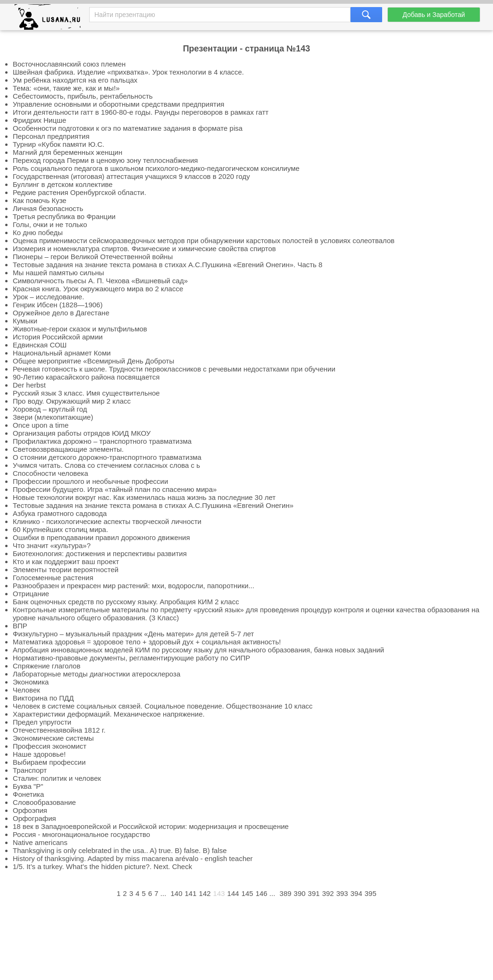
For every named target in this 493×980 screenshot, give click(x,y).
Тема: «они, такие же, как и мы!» (66, 88)
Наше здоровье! (39, 754)
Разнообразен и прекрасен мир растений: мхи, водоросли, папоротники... (134, 586)
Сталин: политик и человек (57, 778)
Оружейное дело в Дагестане (61, 313)
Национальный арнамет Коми (62, 353)
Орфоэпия (30, 810)
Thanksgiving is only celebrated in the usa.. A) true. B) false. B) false (120, 850)
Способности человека (50, 473)
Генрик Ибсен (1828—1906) (58, 305)
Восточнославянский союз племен (69, 64)
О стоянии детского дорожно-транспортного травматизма (107, 457)
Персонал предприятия (51, 136)
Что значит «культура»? (52, 545)
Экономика (31, 682)
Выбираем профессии (49, 762)
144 (233, 893)
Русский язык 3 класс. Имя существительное (86, 393)
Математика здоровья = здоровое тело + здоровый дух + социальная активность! (147, 642)
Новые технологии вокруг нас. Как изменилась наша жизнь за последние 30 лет (144, 497)
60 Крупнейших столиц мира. (60, 529)
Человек (26, 690)
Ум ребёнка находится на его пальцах (75, 80)
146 (262, 893)
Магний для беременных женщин (67, 152)
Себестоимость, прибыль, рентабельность (83, 96)
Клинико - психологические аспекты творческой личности (107, 521)
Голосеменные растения (53, 578)
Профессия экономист (50, 746)
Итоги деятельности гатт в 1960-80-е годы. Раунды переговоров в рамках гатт (141, 112)
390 (300, 893)
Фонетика (28, 794)
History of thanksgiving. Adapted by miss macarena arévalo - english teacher (133, 858)
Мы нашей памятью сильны (58, 273)
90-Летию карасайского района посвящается (86, 377)
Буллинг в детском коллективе (63, 184)
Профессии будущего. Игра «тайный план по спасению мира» (115, 489)
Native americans (40, 842)
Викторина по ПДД (43, 698)
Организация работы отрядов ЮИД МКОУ (82, 433)
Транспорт (30, 770)
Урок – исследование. (48, 297)
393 (342, 893)
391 (314, 893)
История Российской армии (58, 337)
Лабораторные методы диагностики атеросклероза (96, 674)
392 (328, 893)
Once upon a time (41, 425)
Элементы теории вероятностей (66, 570)
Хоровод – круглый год (50, 409)
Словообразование (44, 802)
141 (191, 893)
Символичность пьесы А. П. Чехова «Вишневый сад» (100, 281)
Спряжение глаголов (46, 666)
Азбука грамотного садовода (60, 513)
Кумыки (25, 321)
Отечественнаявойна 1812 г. (59, 730)
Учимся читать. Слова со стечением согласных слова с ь (106, 465)
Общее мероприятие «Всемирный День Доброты (93, 361)
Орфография (34, 818)
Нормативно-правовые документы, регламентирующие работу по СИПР (131, 658)
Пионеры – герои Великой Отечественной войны (93, 257)
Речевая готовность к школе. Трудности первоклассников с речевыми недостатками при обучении (174, 369)
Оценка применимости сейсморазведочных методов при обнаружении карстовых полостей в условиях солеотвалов (204, 241)
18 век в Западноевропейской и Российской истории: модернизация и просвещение (151, 826)
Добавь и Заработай (434, 15)
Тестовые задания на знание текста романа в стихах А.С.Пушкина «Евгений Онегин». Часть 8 (167, 265)
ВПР (20, 626)
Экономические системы (53, 738)
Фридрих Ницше (39, 120)
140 (176, 893)
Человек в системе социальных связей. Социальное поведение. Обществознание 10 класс (163, 706)
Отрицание (31, 594)
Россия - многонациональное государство (81, 834)
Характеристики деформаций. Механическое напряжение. (109, 714)
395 (371, 893)
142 (205, 893)
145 (247, 893)
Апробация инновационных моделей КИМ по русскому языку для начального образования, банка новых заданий (198, 650)
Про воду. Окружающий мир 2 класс (72, 401)
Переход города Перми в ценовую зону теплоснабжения (105, 160)
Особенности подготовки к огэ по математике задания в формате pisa (128, 128)
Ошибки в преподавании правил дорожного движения (101, 537)
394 (356, 893)
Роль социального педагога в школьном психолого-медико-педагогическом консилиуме (156, 168)
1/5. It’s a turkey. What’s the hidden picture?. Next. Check (102, 866)
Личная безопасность (48, 208)
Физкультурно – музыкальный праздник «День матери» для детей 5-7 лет (133, 634)
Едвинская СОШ (40, 345)
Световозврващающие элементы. (68, 449)
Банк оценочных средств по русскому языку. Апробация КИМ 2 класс (126, 602)
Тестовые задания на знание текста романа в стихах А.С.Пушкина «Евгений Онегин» (153, 505)
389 (286, 893)
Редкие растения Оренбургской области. (79, 192)
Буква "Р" (28, 786)
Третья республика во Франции (64, 216)
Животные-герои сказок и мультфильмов (80, 329)
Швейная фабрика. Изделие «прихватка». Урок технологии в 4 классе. (128, 72)
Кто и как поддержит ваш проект (66, 562)
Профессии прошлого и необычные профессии (90, 481)
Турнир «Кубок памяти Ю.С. (58, 144)
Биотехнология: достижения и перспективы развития (100, 553)
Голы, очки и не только (50, 224)
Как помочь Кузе (40, 200)
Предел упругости (42, 722)
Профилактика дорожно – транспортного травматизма (102, 441)
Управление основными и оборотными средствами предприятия (118, 104)
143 (219, 893)
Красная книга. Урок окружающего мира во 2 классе (98, 289)
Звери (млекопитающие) (53, 417)
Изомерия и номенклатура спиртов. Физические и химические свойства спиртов (144, 249)
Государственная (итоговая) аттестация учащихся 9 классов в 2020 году (131, 176)
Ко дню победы (38, 232)
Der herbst (29, 385)
